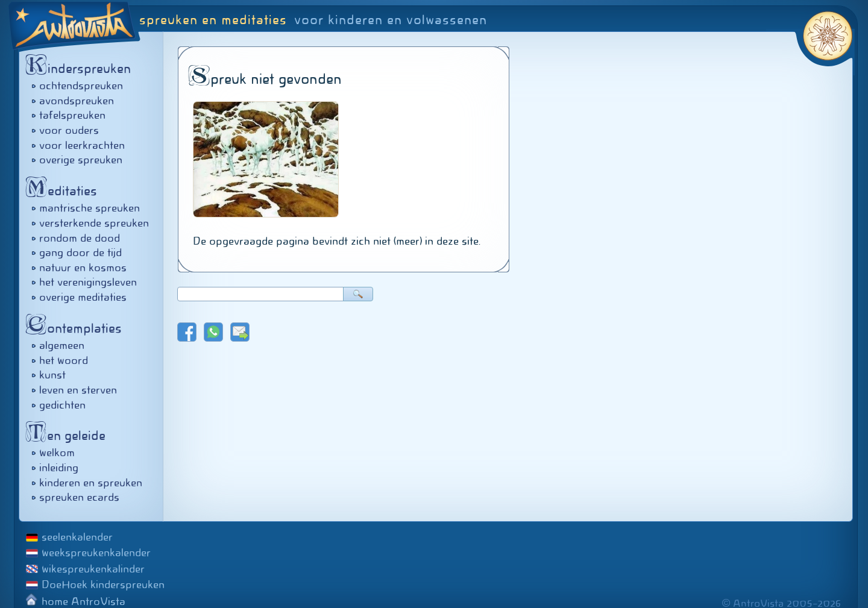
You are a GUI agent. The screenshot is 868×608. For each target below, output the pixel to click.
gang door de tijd (80, 252)
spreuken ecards (79, 497)
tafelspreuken (72, 115)
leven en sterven (78, 390)
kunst (52, 375)
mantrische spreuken (90, 208)
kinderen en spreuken (91, 483)
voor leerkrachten (82, 145)
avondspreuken (77, 101)
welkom (57, 453)
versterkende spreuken (94, 223)
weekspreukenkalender (96, 553)
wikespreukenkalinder (93, 569)
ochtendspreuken (81, 86)
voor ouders (69, 130)
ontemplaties (77, 328)
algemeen (62, 345)
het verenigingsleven (88, 282)
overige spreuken (81, 160)
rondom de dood (80, 238)
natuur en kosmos (83, 268)
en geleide (69, 435)
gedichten (62, 405)
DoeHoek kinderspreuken (103, 584)
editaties (64, 191)
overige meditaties (83, 297)
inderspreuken (81, 68)
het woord (64, 360)
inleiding (59, 468)
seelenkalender (77, 537)
